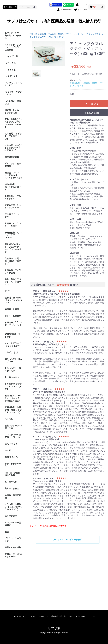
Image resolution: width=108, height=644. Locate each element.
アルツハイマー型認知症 (13, 524)
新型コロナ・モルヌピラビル (13, 197)
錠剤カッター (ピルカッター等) (13, 555)
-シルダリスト (11, 76)
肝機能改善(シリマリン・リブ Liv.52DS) (13, 235)
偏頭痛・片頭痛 (12, 309)
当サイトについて (20, 616)
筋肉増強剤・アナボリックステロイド (13, 187)
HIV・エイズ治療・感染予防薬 (13, 474)
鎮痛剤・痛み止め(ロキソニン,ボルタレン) (13, 300)
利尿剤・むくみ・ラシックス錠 (13, 112)
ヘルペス (9, 419)
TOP (32, 34)
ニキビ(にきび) (11, 352)
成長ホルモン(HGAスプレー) (13, 360)
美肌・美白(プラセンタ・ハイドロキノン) (13, 282)
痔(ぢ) (7, 291)
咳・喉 (8, 450)
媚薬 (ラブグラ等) (13, 547)
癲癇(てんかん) (11, 457)
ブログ (92, 616)
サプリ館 (54, 628)
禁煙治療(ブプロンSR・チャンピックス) (13, 325)
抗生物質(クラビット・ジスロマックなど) (13, 136)
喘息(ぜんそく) (11, 444)
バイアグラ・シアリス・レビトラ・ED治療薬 (13, 47)
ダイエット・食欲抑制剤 (13, 165)
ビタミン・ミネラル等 (13, 540)
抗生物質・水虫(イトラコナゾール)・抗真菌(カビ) (13, 148)
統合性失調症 (11, 516)
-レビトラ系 (10, 70)
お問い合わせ (81, 616)
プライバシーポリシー (39, 616)
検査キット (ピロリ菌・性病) (13, 427)
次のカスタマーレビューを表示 (68, 540)
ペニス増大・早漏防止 (13, 102)
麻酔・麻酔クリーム (13, 465)
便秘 (7, 532)
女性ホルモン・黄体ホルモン (13, 369)
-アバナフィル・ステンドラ (13, 84)
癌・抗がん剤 (11, 482)
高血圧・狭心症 (12, 489)
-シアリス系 (10, 63)
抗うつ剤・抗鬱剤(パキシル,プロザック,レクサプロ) (13, 507)
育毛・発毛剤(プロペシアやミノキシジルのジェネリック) (13, 123)
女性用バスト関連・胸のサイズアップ (13, 261)
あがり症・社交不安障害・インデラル (13, 36)
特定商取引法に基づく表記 (62, 616)
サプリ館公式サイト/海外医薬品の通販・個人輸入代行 (54, 21)
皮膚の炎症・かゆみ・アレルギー (13, 206)
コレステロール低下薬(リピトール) (13, 436)
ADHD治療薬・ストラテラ (13, 335)
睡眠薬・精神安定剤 (13, 496)
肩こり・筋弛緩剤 (13, 316)
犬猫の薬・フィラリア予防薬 (13, 271)
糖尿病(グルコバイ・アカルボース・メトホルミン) (13, 175)
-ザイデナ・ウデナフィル (13, 93)
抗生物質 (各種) (12, 157)
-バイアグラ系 (11, 56)
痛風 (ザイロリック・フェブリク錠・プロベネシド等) (13, 248)
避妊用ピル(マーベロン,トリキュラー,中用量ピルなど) (13, 398)
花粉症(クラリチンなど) (13, 216)
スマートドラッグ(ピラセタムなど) (13, 345)
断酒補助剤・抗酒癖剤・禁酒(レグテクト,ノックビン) (13, 410)
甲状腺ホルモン (12, 377)
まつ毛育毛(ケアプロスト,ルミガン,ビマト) (13, 386)
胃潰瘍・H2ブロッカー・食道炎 (13, 225)
